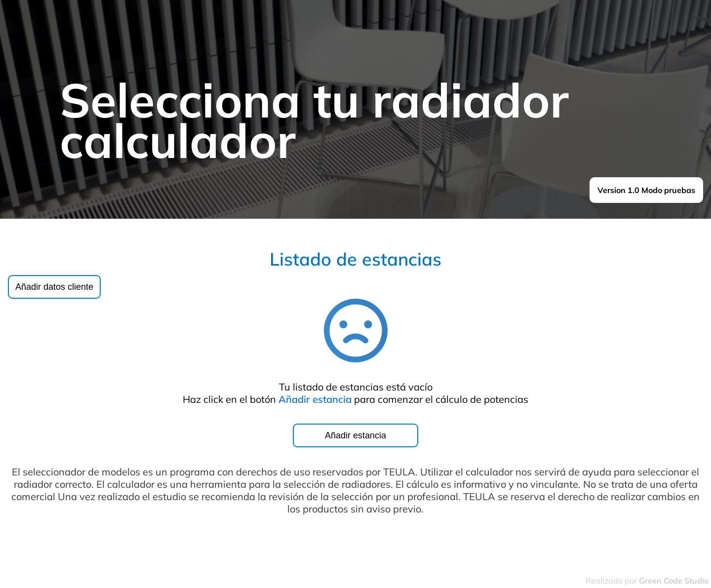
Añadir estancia (355, 435)
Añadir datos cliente (54, 287)
